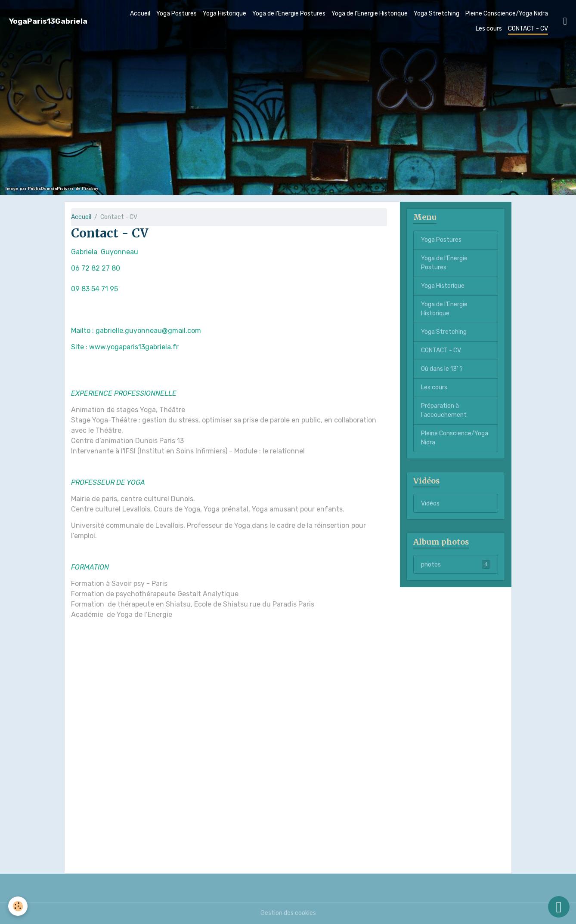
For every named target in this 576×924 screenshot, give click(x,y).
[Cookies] (18, 906)
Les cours (489, 29)
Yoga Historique (225, 14)
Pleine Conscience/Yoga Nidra (507, 14)
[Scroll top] (559, 907)
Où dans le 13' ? (442, 369)
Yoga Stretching (437, 14)
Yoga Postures (177, 14)
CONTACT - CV (528, 29)
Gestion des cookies (288, 913)
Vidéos (430, 504)
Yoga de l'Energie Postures (289, 14)
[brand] (48, 21)
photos (456, 564)
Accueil (140, 14)
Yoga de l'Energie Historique (370, 14)
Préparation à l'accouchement (444, 410)
